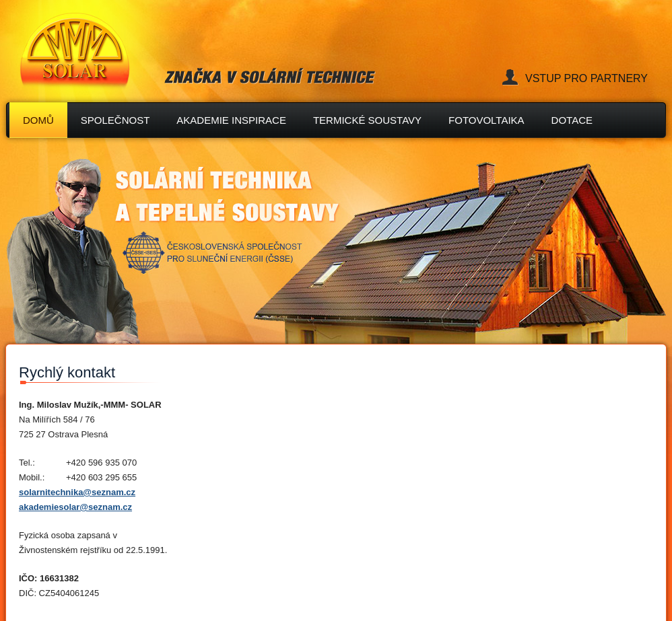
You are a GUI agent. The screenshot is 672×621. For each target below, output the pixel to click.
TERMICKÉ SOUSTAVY (367, 120)
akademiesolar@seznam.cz (75, 507)
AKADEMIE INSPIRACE (231, 120)
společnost (115, 120)
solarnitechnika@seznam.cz (77, 492)
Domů (38, 120)
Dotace (572, 120)
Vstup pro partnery (586, 78)
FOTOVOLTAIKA (486, 120)
